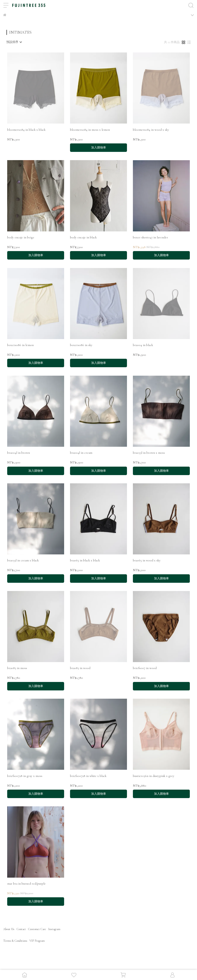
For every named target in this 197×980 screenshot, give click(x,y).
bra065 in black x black (85, 560)
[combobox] (14, 42)
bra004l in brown (19, 453)
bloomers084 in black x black (26, 130)
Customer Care (37, 929)
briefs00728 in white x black (88, 776)
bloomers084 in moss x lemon (90, 130)
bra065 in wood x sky (147, 560)
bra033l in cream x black (23, 560)
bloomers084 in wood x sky (151, 130)
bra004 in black (143, 345)
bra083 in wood (80, 668)
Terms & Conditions (15, 941)
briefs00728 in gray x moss (25, 776)
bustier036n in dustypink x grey (154, 776)
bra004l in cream (81, 453)
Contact (21, 929)
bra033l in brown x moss (149, 453)
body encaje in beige (21, 237)
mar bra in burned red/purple (26, 884)
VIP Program (37, 941)
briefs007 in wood (145, 668)
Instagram (54, 929)
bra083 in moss (17, 668)
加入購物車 (99, 148)
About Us (9, 929)
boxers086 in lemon (20, 345)
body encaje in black (83, 237)
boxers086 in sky (81, 345)
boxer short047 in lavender (150, 237)
